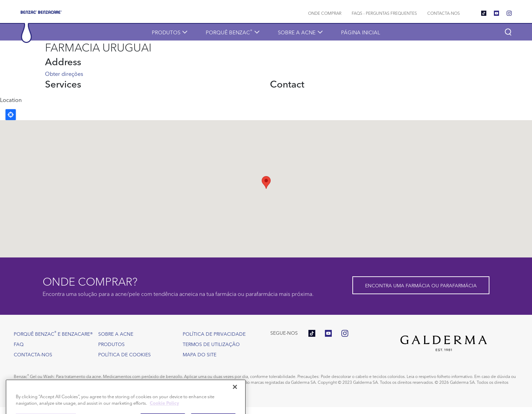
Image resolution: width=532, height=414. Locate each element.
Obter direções (64, 73)
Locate (11, 115)
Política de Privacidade (214, 334)
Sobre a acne (297, 32)
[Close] (235, 395)
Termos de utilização (211, 344)
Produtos (166, 32)
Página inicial (361, 32)
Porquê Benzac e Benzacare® (53, 333)
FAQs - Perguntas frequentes (384, 13)
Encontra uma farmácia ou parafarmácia (421, 285)
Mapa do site (200, 354)
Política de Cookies (124, 354)
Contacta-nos (444, 13)
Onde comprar (325, 13)
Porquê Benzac (229, 32)
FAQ (19, 344)
